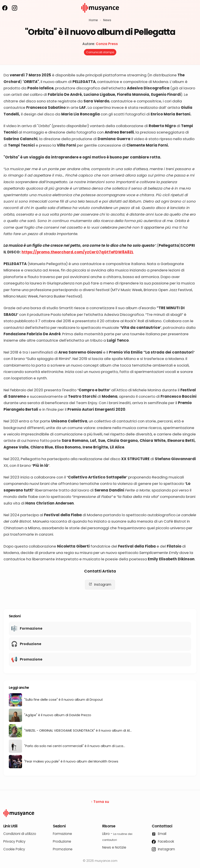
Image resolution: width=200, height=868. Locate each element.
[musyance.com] (100, 16)
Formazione (62, 834)
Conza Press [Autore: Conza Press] (107, 44)
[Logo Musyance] (100, 813)
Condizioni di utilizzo (20, 834)
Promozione (63, 849)
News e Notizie (114, 847)
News (107, 20)
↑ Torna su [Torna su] (100, 802)
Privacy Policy (14, 841)
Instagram (100, 585)
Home (93, 20)
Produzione (62, 841)
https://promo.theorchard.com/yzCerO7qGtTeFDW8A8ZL (78, 252)
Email (159, 834)
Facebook (163, 841)
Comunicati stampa (100, 52)
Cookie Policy (14, 849)
